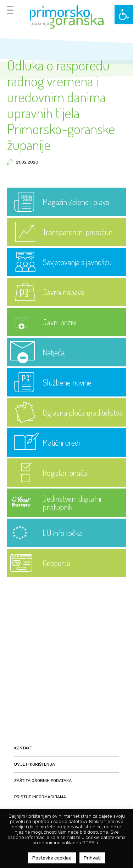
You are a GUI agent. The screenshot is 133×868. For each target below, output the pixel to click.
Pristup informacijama (40, 797)
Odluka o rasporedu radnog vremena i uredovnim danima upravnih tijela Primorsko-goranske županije (61, 105)
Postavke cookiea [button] (52, 858)
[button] (124, 15)
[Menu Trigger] (10, 10)
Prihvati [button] (92, 858)
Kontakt (23, 748)
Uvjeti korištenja (35, 764)
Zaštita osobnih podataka (43, 781)
